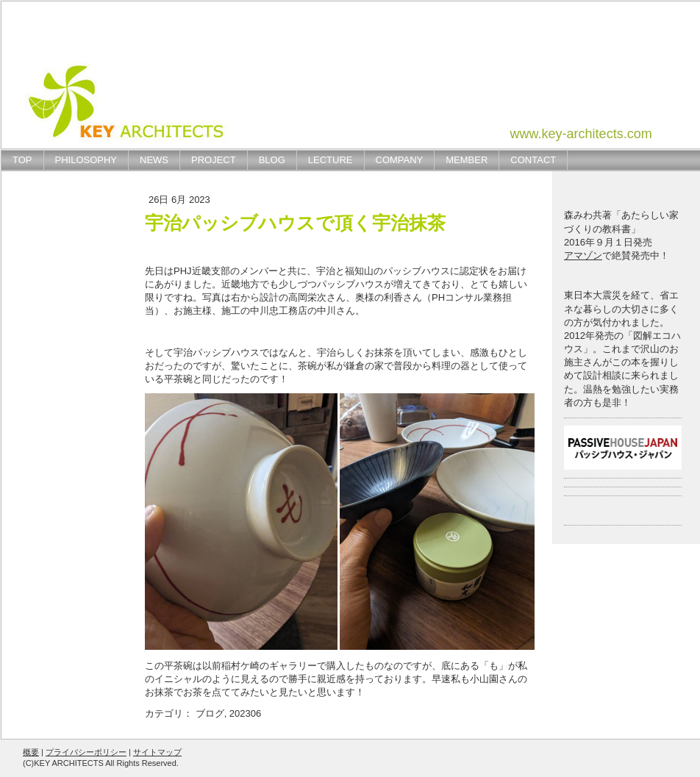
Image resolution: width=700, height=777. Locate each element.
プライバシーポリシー (86, 752)
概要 (31, 752)
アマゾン (583, 255)
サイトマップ (157, 752)
